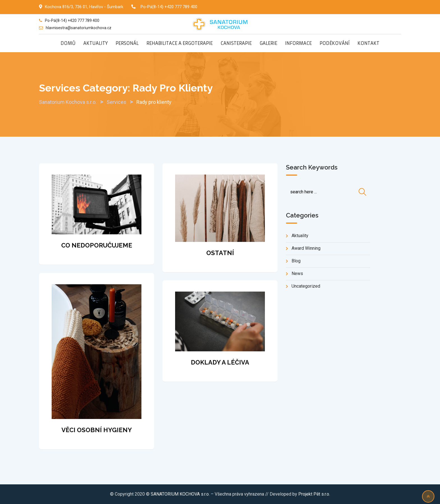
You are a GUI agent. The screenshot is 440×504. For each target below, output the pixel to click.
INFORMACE (298, 43)
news (297, 273)
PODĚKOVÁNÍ (335, 43)
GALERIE (268, 43)
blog (296, 261)
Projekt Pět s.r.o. (314, 494)
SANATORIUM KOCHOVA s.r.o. (181, 494)
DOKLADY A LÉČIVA (220, 362)
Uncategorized (306, 286)
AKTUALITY (96, 43)
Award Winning (306, 248)
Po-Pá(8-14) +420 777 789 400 (169, 7)
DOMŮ (68, 43)
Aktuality (300, 236)
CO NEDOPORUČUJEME (97, 245)
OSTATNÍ (220, 253)
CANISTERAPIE (236, 43)
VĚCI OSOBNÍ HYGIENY (97, 430)
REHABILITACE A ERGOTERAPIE (180, 43)
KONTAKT (368, 43)
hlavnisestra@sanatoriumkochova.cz (79, 28)
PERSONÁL (127, 43)
